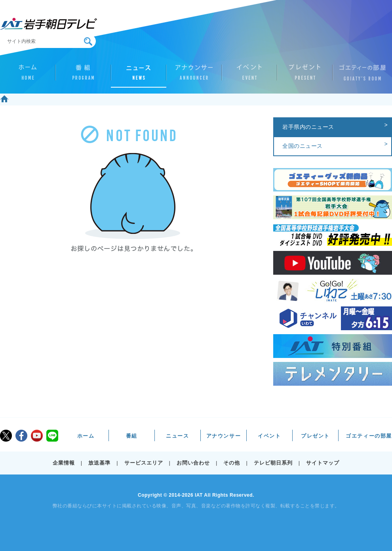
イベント (249, 76)
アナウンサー (194, 76)
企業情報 (64, 463)
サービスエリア (144, 463)
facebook (21, 436)
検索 (88, 41)
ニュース (139, 76)
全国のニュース (303, 146)
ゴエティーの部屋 (360, 76)
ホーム (28, 76)
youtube (37, 436)
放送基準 (99, 463)
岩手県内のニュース (308, 127)
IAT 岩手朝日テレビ (49, 24)
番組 (83, 76)
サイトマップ (323, 463)
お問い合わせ (193, 463)
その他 (232, 463)
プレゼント (305, 76)
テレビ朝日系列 (273, 463)
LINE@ (52, 436)
